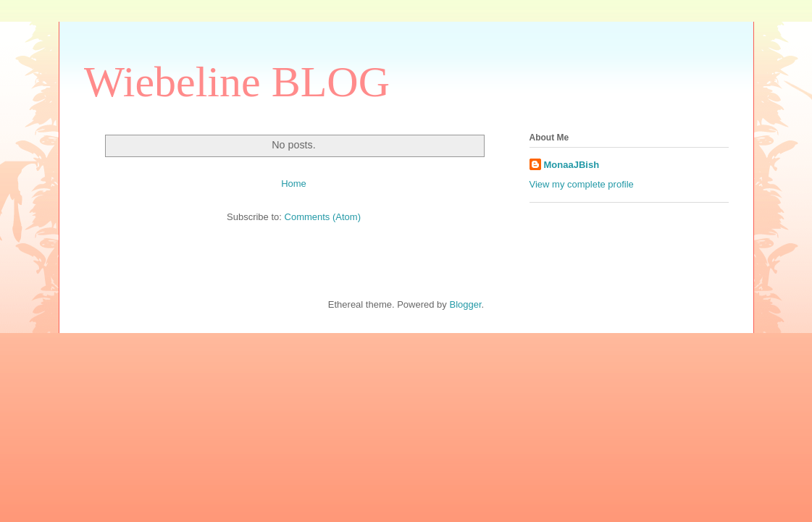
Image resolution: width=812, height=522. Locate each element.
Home (294, 184)
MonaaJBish (572, 165)
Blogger (465, 304)
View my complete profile (582, 184)
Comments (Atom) (323, 217)
